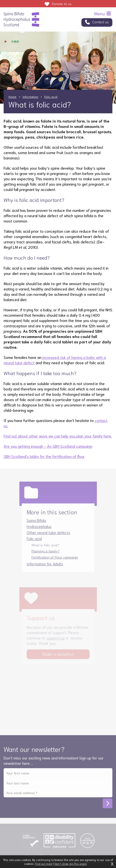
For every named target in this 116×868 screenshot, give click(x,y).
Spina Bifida (36, 523)
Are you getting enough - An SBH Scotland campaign (48, 446)
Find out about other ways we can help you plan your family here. (58, 436)
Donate (62, 4)
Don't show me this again (71, 864)
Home (12, 96)
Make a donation (58, 656)
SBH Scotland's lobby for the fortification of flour (44, 456)
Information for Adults (45, 566)
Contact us (101, 22)
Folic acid (51, 96)
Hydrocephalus (39, 529)
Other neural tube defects (48, 535)
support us (56, 640)
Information (30, 96)
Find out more (44, 864)
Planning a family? (46, 554)
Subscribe (108, 806)
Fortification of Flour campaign (55, 560)
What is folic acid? (45, 547)
